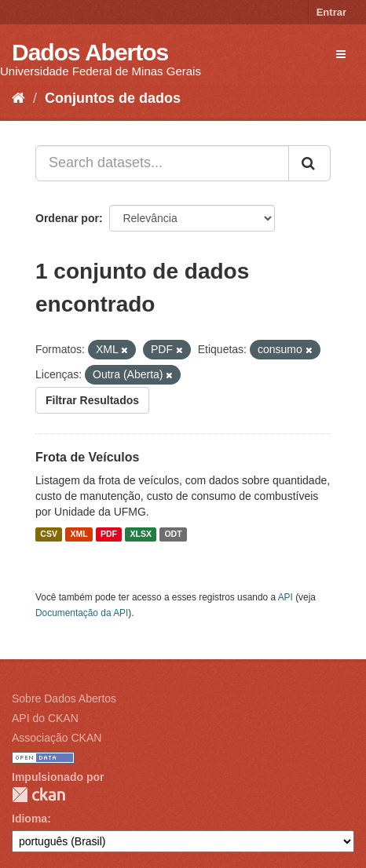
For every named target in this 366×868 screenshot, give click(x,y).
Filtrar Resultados (92, 400)
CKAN (38, 795)
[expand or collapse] (341, 54)
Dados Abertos (90, 52)
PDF (109, 534)
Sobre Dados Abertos (64, 698)
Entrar (331, 12)
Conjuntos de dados (113, 98)
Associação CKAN (57, 738)
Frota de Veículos (87, 457)
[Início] (18, 98)
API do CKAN (45, 718)
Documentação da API (82, 613)
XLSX (141, 534)
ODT (173, 534)
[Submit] (309, 163)
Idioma (29, 819)
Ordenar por (67, 218)
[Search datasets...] (162, 163)
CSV (49, 534)
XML (79, 534)
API (285, 597)
